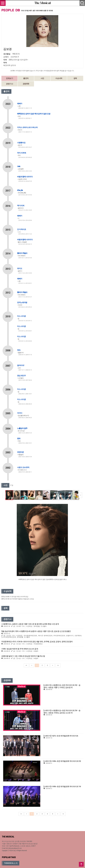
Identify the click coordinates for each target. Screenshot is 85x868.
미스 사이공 (21, 316)
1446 (19, 166)
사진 (42, 78)
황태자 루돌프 (22, 253)
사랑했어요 (21, 143)
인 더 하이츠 (22, 229)
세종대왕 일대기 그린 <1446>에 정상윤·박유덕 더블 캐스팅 (23, 656)
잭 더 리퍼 (21, 206)
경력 (75, 78)
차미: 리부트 (22, 153)
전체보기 (9, 78)
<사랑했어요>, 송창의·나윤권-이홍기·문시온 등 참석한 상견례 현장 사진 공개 (30, 624)
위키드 (20, 268)
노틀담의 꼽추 (22, 428)
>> (58, 665)
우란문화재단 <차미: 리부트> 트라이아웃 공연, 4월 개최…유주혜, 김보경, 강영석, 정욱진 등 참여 (37, 642)
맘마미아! (21, 365)
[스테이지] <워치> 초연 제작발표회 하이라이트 (61, 736)
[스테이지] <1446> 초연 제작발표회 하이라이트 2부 (62, 761)
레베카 (20, 104)
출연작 (26, 78)
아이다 (20, 413)
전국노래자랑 (22, 302)
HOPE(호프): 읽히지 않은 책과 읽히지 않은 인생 (34, 114)
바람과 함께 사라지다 (25, 177)
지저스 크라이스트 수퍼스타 (27, 127)
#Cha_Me (20, 190)
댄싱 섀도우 (21, 376)
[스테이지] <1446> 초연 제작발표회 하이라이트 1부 (62, 786)
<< (26, 665)
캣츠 (19, 350)
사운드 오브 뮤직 (23, 467)
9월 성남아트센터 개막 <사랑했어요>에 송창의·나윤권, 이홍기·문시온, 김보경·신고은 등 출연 (36, 631)
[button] (80, 495)
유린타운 (20, 452)
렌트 (19, 438)
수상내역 (59, 78)
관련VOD (26, 84)
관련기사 (9, 84)
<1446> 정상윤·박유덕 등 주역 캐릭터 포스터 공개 (20, 649)
